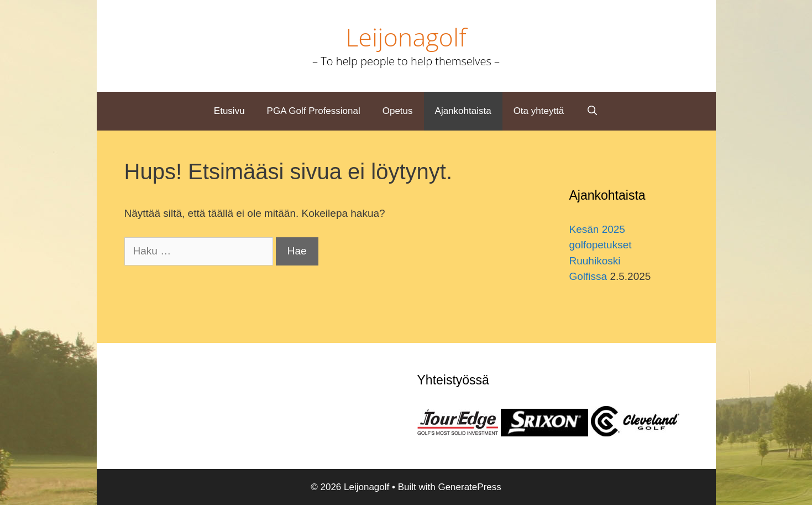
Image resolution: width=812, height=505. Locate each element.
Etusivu (229, 111)
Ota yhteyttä (539, 111)
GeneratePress (469, 487)
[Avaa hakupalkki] (592, 111)
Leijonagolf (406, 37)
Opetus (398, 111)
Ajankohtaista (463, 111)
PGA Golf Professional (314, 111)
